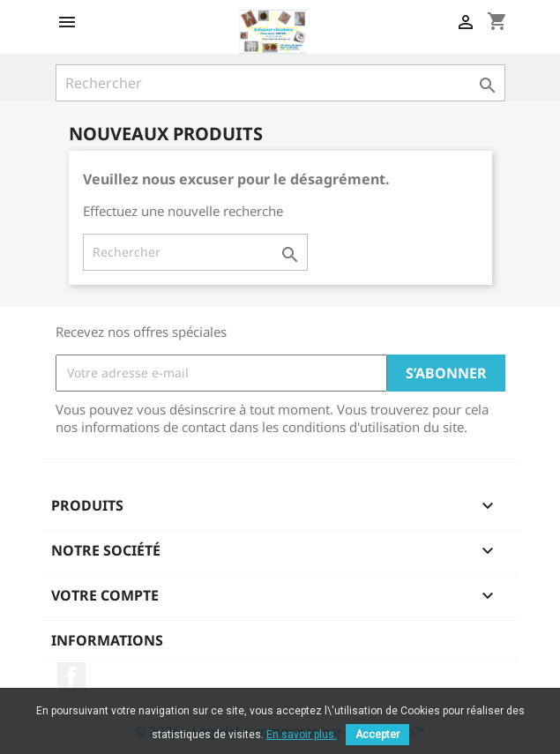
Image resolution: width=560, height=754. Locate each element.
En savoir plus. (302, 735)
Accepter (377, 735)
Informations (107, 640)
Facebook (71, 676)
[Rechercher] (280, 83)
